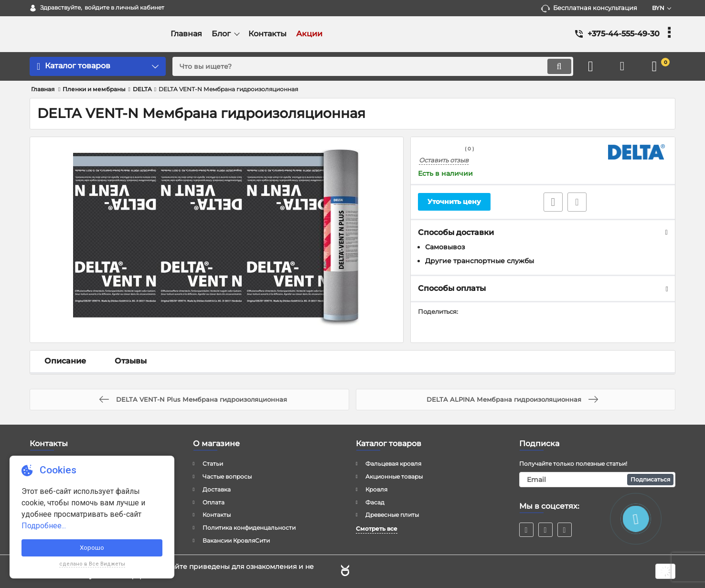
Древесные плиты (392, 515)
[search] (370, 66)
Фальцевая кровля (393, 464)
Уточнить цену (454, 202)
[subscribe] (598, 480)
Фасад (375, 502)
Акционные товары (394, 476)
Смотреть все (377, 529)
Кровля (376, 489)
